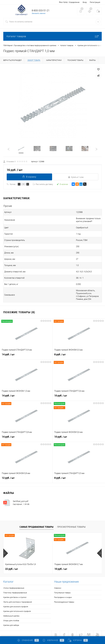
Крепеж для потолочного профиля (17, 609)
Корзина (78, 640)
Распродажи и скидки (63, 595)
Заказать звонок (39, 13)
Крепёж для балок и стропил (15, 595)
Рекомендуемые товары (64, 599)
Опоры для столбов (11, 618)
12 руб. (26, 477)
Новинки (58, 585)
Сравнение (28, 640)
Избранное (53, 640)
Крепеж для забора (11, 623)
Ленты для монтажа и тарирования (18, 599)
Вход (85, 2)
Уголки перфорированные (14, 585)
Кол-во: (13, 184)
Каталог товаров (52, 36)
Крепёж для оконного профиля (16, 604)
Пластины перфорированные (15, 590)
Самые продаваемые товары (37, 524)
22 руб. (12, 566)
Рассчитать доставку (43, 184)
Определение (74, 2)
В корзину (29, 177)
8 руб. (79, 353)
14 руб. (26, 353)
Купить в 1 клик (76, 177)
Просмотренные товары (71, 524)
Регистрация (95, 2)
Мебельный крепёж (11, 613)
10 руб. (79, 394)
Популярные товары (62, 590)
